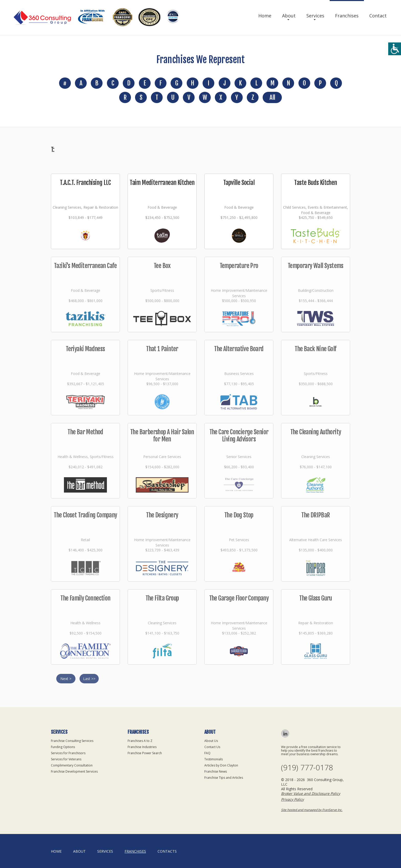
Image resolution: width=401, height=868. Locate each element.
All (272, 97)
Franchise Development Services (74, 771)
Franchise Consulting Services (72, 741)
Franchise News (216, 771)
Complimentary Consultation (72, 765)
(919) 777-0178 (307, 767)
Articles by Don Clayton (221, 765)
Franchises (347, 16)
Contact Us (212, 747)
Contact (378, 16)
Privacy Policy (292, 799)
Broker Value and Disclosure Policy (311, 793)
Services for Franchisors (68, 753)
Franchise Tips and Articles (224, 778)
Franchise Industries (142, 747)
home (56, 851)
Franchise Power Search (145, 753)
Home (265, 16)
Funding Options (63, 747)
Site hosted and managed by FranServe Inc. (312, 810)
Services (315, 16)
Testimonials (214, 759)
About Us (211, 741)
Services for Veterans (66, 759)
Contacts (167, 851)
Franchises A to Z (140, 741)
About (289, 16)
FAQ (207, 753)
